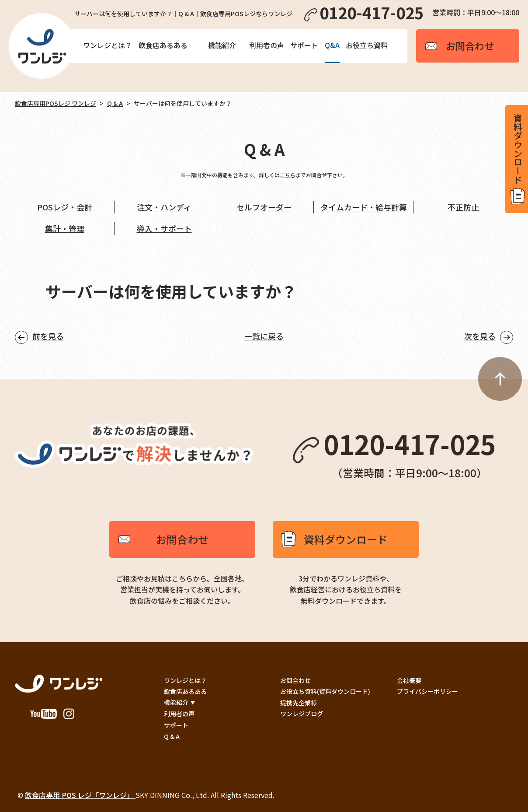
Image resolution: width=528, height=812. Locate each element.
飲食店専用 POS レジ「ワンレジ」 (80, 795)
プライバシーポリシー (427, 691)
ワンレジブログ (302, 714)
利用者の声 (267, 45)
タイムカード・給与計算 (364, 207)
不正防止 (463, 207)
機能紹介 (222, 45)
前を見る (48, 336)
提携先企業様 (299, 703)
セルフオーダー (264, 207)
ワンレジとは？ (108, 45)
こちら (288, 175)
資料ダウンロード (346, 539)
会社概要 (409, 680)
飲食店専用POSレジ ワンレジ (56, 103)
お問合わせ (182, 539)
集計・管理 (65, 228)
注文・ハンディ (164, 207)
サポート (304, 45)
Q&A (332, 45)
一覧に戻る (264, 336)
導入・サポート (164, 228)
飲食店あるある (163, 45)
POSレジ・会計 (65, 207)
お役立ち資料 (367, 45)
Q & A (115, 103)
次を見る (480, 336)
